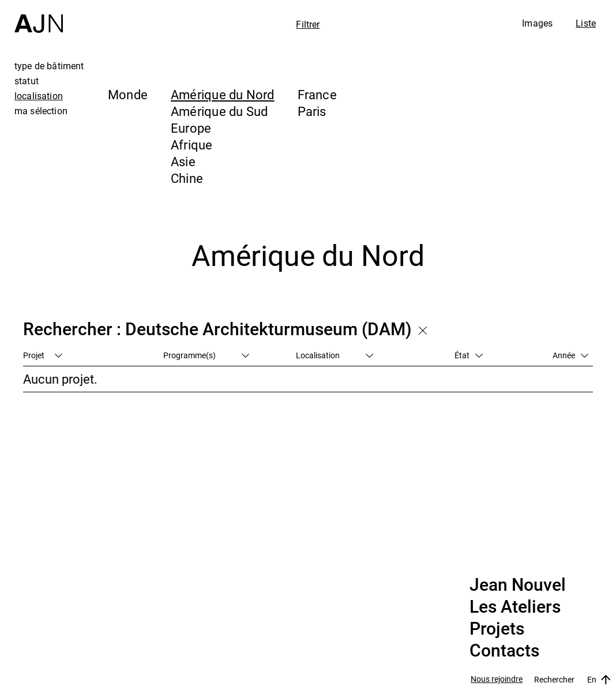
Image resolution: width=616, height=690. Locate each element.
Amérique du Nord (223, 94)
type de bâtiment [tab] (49, 66)
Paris (312, 111)
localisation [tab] (39, 96)
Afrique (192, 145)
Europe (191, 128)
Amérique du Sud (219, 111)
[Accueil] (39, 16)
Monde (128, 94)
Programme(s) (206, 355)
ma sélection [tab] (41, 111)
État (469, 355)
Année (570, 355)
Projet (43, 355)
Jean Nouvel (518, 585)
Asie (183, 161)
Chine (187, 178)
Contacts (504, 651)
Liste (586, 23)
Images (537, 23)
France (317, 94)
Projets (497, 629)
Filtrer (308, 24)
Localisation (335, 355)
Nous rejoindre (497, 679)
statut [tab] (27, 81)
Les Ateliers (515, 607)
